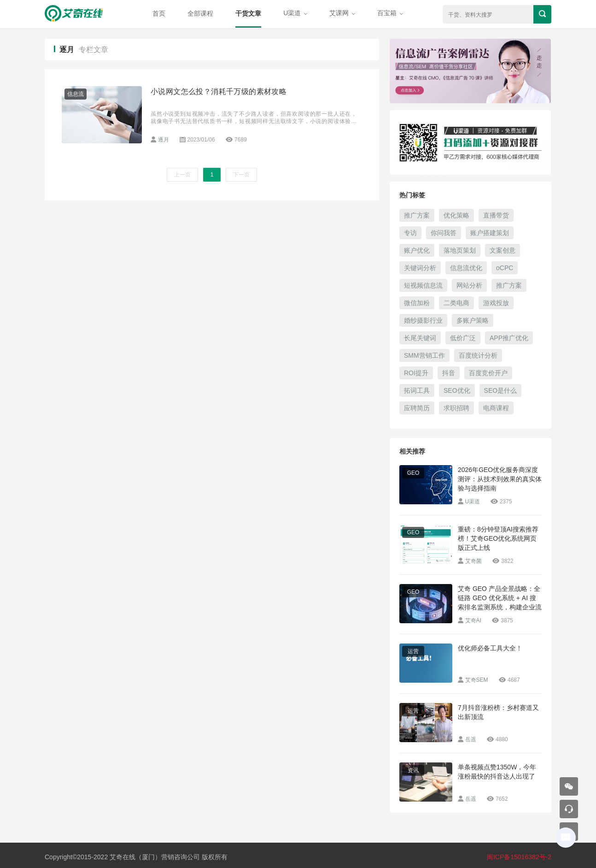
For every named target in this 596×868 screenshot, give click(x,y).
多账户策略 (473, 320)
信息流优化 (466, 268)
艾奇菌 (473, 561)
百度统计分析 (478, 355)
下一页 (241, 175)
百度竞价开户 (488, 373)
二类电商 (456, 303)
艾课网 (342, 13)
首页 (159, 13)
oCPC (505, 268)
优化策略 (456, 215)
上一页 (182, 175)
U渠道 (295, 13)
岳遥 (471, 739)
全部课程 (200, 13)
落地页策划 (460, 250)
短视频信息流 (423, 285)
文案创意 (503, 250)
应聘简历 (417, 408)
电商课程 (496, 408)
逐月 (164, 140)
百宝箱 (390, 13)
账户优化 (417, 250)
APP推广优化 (509, 338)
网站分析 (469, 285)
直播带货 (496, 215)
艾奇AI (473, 620)
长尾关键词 (420, 338)
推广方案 (417, 215)
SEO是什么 (501, 390)
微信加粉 (417, 303)
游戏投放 (496, 303)
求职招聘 (456, 408)
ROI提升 (416, 373)
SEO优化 (457, 390)
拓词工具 (417, 390)
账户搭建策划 (490, 233)
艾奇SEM (477, 680)
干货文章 (248, 13)
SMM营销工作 (424, 355)
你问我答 (444, 233)
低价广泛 (463, 338)
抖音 (449, 373)
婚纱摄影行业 (423, 320)
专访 (410, 233)
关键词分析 (420, 268)
